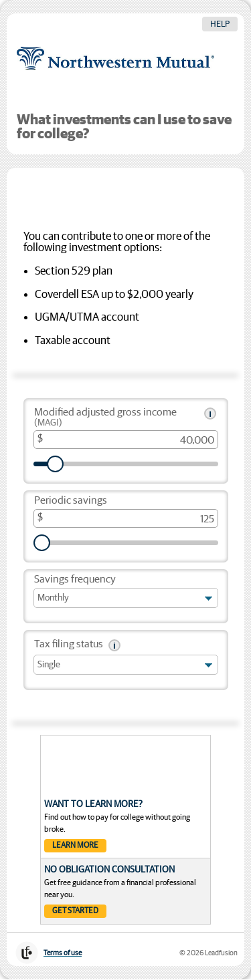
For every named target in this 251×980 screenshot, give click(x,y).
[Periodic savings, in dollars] (126, 518)
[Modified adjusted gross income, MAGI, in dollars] (126, 440)
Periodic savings (71, 501)
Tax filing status (69, 644)
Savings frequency (75, 580)
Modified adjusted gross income (105, 418)
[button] (210, 414)
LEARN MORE (75, 846)
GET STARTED (75, 911)
